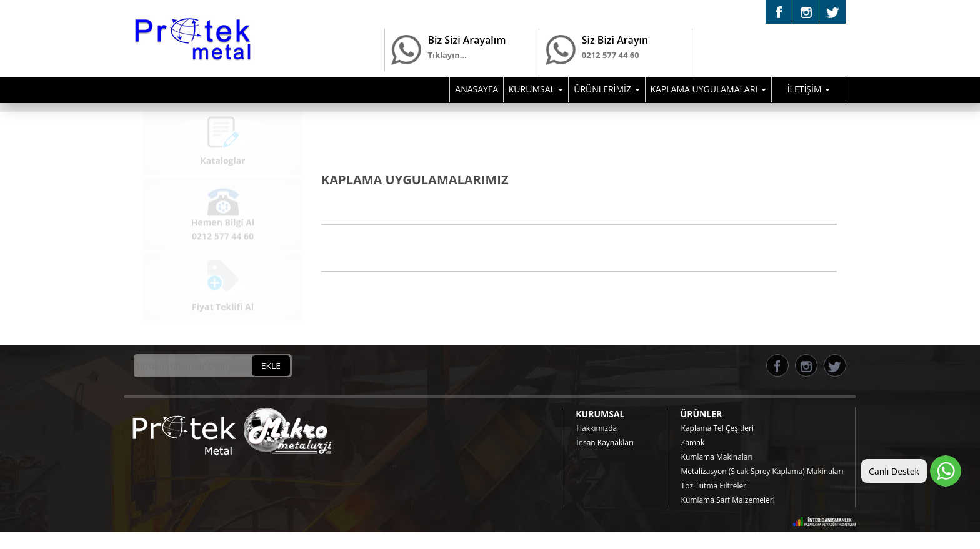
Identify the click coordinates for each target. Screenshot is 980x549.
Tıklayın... (447, 55)
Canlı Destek (894, 471)
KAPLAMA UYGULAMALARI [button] (708, 89)
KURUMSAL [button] (536, 89)
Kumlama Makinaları (717, 457)
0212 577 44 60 (611, 64)
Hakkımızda (597, 428)
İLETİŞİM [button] (809, 89)
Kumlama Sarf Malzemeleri (728, 500)
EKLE (271, 366)
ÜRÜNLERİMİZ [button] (607, 89)
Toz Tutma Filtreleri (715, 486)
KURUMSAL (600, 414)
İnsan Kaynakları (605, 443)
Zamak (693, 443)
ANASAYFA (477, 89)
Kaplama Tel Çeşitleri (717, 428)
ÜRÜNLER (702, 414)
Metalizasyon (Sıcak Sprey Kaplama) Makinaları (762, 471)
